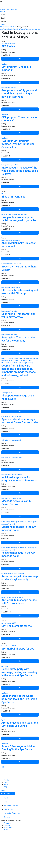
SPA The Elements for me (17, 626)
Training (5, 29)
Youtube (7, 830)
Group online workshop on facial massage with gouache (19, 219)
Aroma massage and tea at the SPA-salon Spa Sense (20, 724)
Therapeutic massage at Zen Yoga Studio (18, 397)
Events (7, 9)
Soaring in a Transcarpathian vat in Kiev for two (18, 315)
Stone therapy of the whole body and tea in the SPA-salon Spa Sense (19, 699)
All (1, 27)
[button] (3, 18)
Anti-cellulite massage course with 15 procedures (19, 602)
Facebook (7, 823)
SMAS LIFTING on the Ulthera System (19, 268)
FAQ (5, 802)
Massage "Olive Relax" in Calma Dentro (16, 503)
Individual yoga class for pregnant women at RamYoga (19, 479)
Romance (37, 29)
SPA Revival (8, 46)
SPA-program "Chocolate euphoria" (16, 68)
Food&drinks (29, 29)
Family (11, 29)
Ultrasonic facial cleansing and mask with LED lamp (20, 292)
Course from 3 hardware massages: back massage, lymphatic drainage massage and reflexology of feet (19, 370)
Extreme (15, 27)
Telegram (7, 825)
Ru (3, 25)
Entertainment (7, 27)
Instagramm (8, 828)
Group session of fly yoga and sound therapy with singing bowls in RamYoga (19, 94)
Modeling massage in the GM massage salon (19, 528)
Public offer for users (11, 806)
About (6, 798)
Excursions (16, 29)
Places (12, 9)
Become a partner (7, 794)
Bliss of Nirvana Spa (13, 197)
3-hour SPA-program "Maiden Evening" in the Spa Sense (19, 748)
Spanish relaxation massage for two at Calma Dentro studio (20, 421)
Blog (16, 9)
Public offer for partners (12, 813)
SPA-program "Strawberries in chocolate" (19, 119)
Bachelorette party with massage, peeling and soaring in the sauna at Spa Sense (19, 672)
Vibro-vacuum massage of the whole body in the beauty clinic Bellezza (20, 171)
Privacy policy (8, 809)
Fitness (23, 29)
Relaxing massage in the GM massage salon (18, 554)
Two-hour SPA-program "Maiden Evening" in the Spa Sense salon (18, 144)
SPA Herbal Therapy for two (18, 649)
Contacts (7, 817)
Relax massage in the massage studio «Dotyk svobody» (20, 578)
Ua (1, 25)
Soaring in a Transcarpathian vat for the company (18, 339)
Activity (2, 9)
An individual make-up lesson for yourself (19, 245)
